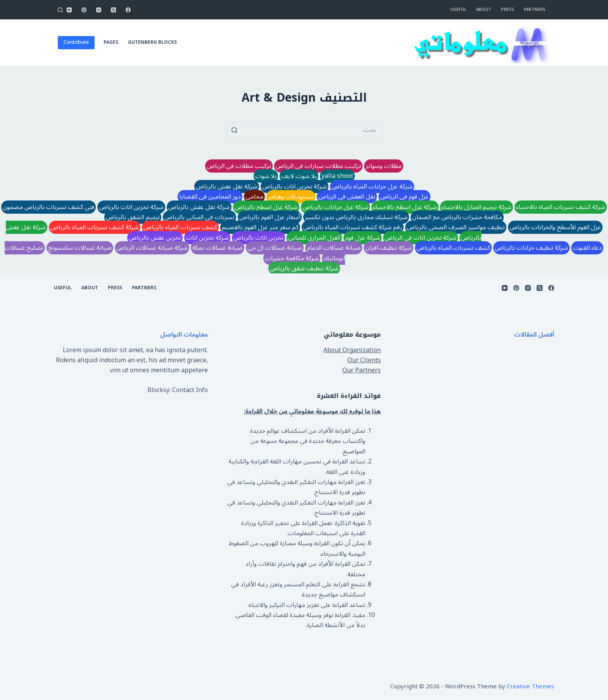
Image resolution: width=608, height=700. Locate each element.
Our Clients (364, 360)
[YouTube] (69, 10)
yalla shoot (337, 176)
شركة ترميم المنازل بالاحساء (477, 207)
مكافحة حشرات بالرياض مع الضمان (457, 217)
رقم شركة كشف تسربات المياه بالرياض (353, 227)
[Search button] (234, 130)
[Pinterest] (84, 10)
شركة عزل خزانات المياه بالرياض (372, 187)
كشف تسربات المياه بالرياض (180, 227)
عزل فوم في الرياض (404, 197)
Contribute (76, 42)
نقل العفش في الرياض (347, 197)
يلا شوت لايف (299, 176)
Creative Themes (530, 686)
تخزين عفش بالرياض (155, 238)
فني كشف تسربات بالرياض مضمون (48, 207)
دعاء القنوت (587, 248)
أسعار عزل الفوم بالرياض (270, 217)
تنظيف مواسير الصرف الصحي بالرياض (456, 227)
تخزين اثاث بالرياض (258, 238)
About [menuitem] (484, 10)
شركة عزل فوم (363, 238)
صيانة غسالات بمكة (218, 248)
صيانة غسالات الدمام (334, 248)
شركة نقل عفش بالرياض (227, 187)
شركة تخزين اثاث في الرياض (421, 238)
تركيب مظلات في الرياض (239, 166)
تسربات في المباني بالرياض (199, 217)
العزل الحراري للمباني (314, 238)
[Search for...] (304, 130)
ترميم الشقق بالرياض (133, 217)
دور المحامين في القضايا (210, 197)
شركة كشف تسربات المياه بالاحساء (561, 207)
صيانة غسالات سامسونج (80, 248)
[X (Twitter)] (113, 10)
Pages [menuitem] (111, 42)
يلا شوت (266, 176)
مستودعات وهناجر (291, 197)
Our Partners (362, 370)
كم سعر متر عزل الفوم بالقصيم (260, 227)
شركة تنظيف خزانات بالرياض (531, 248)
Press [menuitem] (508, 10)
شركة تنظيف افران (389, 248)
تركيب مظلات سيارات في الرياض (318, 166)
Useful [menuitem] (459, 10)
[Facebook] (128, 10)
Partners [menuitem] (535, 10)
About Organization (352, 350)
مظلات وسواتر (384, 166)
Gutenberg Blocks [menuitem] (152, 42)
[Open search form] (60, 10)
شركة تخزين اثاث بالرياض (294, 187)
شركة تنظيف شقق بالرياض (304, 268)
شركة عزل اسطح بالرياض (266, 207)
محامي (254, 197)
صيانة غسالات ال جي (275, 248)
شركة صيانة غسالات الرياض (152, 248)
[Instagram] (99, 10)
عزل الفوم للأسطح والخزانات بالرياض (555, 227)
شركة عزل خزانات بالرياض (335, 207)
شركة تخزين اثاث (207, 238)
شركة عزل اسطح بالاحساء (405, 207)
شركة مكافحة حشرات (292, 258)
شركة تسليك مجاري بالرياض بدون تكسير (356, 217)
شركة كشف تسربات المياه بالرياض (95, 227)
